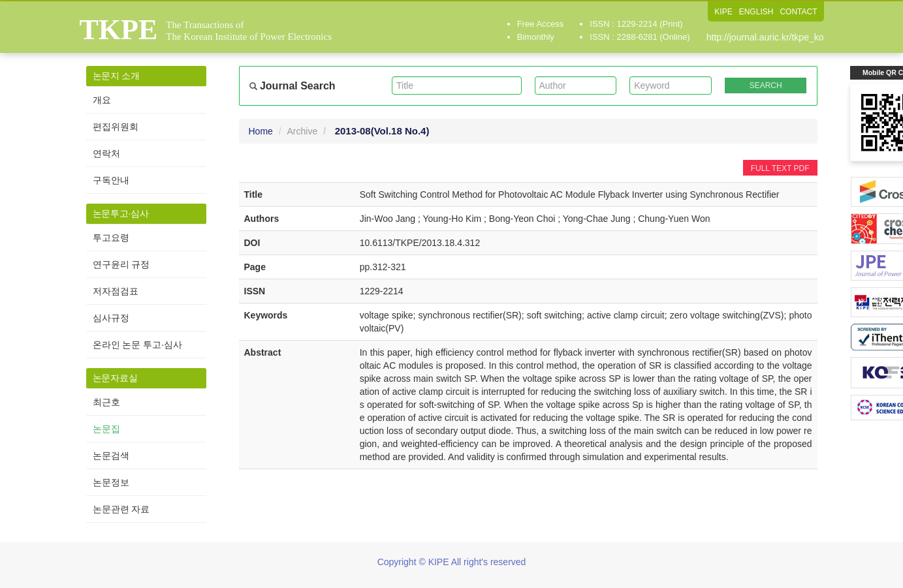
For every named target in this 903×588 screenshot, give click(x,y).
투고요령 (111, 238)
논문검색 (111, 456)
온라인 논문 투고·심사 (138, 345)
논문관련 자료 (121, 509)
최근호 (106, 402)
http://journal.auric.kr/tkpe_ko (765, 37)
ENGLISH (756, 12)
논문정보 (111, 482)
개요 (102, 100)
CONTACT (798, 12)
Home (261, 131)
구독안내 (111, 180)
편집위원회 (116, 127)
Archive (303, 131)
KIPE (723, 12)
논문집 (106, 429)
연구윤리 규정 (121, 264)
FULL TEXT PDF (780, 168)
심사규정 (111, 318)
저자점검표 (116, 291)
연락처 (106, 153)
